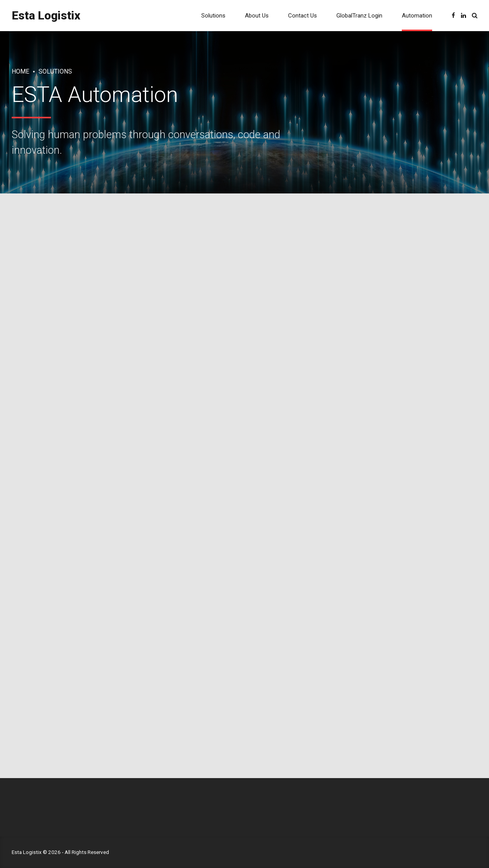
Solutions (213, 16)
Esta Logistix (46, 15)
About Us (257, 16)
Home (20, 71)
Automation (417, 16)
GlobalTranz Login (359, 16)
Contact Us (303, 16)
